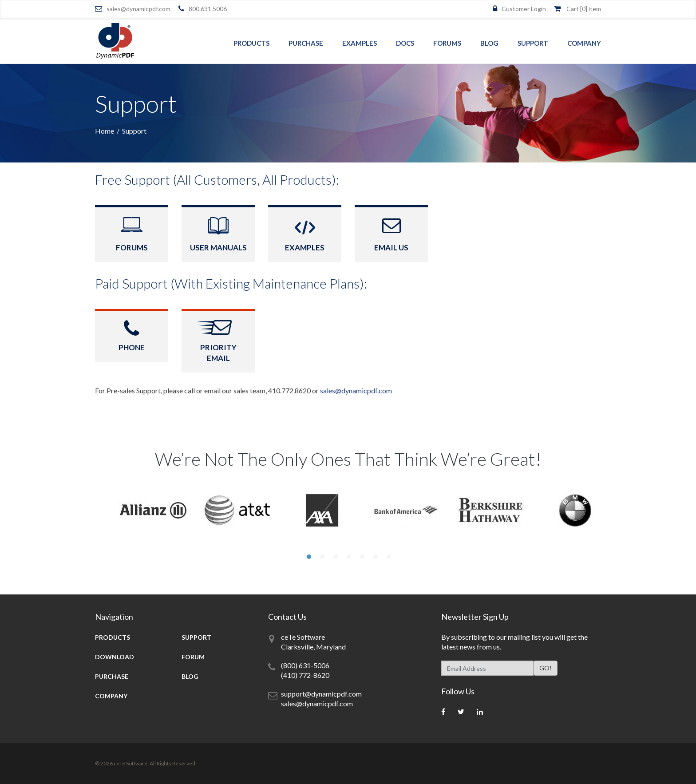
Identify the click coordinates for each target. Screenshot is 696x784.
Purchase (306, 43)
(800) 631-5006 (305, 665)
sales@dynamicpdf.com (138, 9)
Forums (447, 43)
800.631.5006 (208, 9)
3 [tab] (335, 557)
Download (115, 657)
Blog (489, 43)
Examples (360, 43)
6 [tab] (375, 557)
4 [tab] (348, 557)
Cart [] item (584, 9)
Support (533, 43)
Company (584, 43)
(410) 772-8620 (305, 675)
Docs (405, 43)
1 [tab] (308, 557)
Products (251, 43)
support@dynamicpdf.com (321, 694)
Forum (193, 657)
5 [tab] (361, 557)
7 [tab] (388, 557)
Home (105, 131)
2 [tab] (321, 557)
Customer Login (524, 9)
